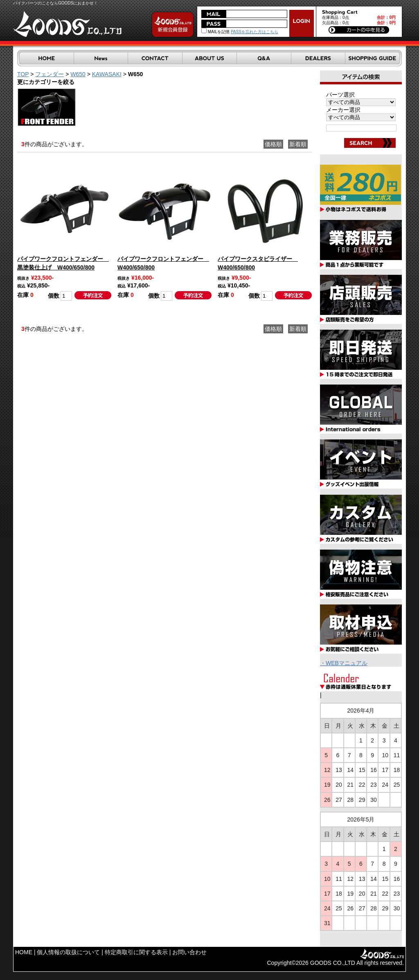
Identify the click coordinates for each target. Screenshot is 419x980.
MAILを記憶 (215, 32)
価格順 (273, 144)
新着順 (298, 144)
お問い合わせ (189, 952)
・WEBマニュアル (344, 663)
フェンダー (50, 74)
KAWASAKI (107, 74)
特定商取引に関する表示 (136, 952)
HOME (24, 952)
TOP (23, 74)
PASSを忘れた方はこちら (255, 32)
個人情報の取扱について (68, 952)
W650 (78, 74)
